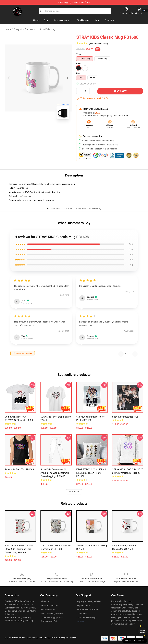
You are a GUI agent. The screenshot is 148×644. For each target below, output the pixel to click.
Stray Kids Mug (47, 29)
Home (8, 29)
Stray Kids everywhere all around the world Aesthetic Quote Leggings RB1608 (55, 473)
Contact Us (82, 614)
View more (74, 492)
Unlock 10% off (143, 632)
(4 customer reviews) (98, 44)
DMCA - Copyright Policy (52, 614)
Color (79, 63)
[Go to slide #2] (46, 128)
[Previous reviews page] (121, 354)
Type (79, 54)
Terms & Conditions (50, 605)
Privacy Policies (48, 609)
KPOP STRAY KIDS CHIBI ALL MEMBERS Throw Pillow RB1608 (91, 473)
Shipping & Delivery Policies (89, 601)
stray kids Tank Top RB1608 (19, 469)
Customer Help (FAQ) (86, 618)
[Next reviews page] (135, 354)
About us (45, 601)
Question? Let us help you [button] (135, 641)
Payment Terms (84, 605)
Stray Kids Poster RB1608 (125, 417)
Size (78, 73)
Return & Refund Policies (88, 609)
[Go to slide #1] (31, 128)
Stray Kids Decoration (25, 29)
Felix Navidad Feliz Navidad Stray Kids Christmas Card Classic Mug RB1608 (19, 549)
